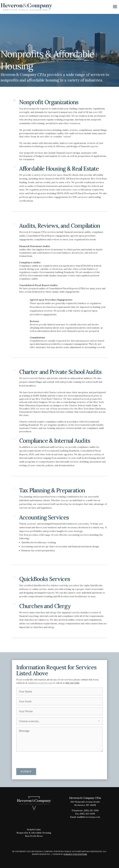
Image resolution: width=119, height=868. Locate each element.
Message (59, 739)
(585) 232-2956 (91, 810)
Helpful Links (34, 829)
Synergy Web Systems (75, 854)
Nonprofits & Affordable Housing (34, 833)
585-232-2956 (72, 683)
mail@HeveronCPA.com (40, 683)
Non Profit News (34, 836)
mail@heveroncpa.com (88, 817)
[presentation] (40, 760)
